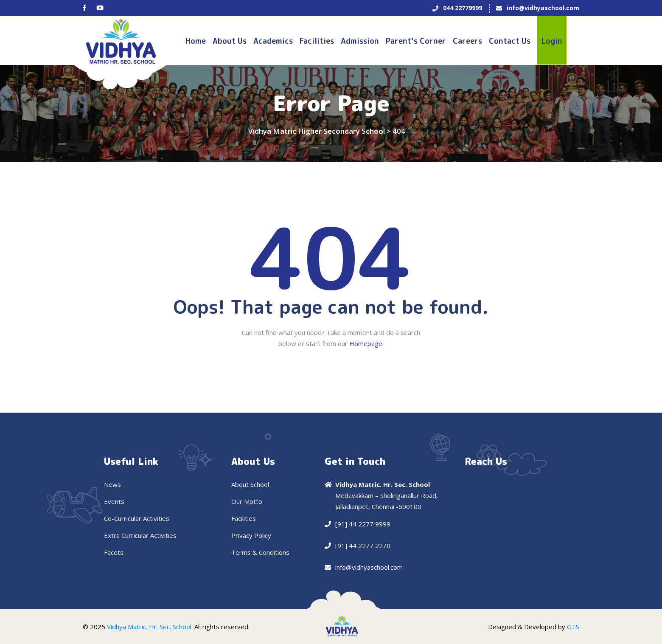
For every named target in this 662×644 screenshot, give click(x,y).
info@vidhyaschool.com (543, 8)
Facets (114, 552)
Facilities (317, 41)
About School (250, 484)
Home (196, 41)
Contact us (510, 41)
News (112, 484)
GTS (573, 627)
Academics (273, 41)
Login (552, 41)
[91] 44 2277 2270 (363, 546)
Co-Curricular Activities (137, 518)
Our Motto (247, 501)
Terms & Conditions (260, 552)
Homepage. (366, 343)
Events (114, 501)
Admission (360, 41)
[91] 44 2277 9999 (363, 524)
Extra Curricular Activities (140, 535)
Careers (467, 41)
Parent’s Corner (416, 41)
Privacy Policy (251, 535)
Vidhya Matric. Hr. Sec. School (149, 627)
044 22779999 (463, 8)
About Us (230, 41)
